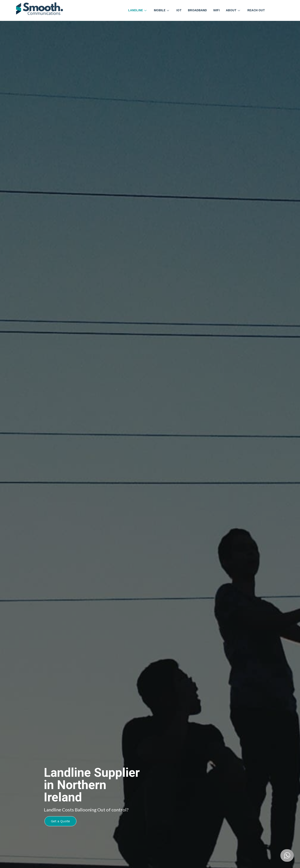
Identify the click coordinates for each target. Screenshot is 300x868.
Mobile (161, 10)
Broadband (197, 10)
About (234, 10)
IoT (178, 10)
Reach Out (257, 10)
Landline (137, 10)
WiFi (217, 10)
